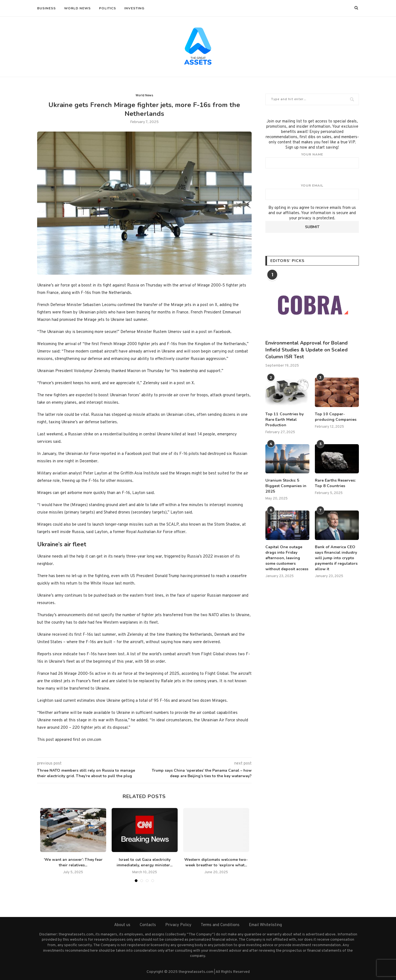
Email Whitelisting (265, 925)
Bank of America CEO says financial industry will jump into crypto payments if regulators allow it (336, 557)
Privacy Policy (178, 925)
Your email (312, 192)
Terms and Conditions (220, 925)
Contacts (148, 925)
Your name (312, 160)
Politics (108, 8)
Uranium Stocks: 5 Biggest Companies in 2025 (286, 485)
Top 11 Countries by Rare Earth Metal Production (284, 419)
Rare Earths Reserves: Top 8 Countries (335, 483)
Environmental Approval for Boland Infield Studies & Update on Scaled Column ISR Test (306, 350)
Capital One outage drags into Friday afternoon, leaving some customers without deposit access (287, 557)
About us (122, 925)
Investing (134, 8)
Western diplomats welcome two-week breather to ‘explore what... (216, 862)
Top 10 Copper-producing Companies (335, 417)
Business (46, 8)
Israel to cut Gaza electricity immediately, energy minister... (145, 862)
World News (77, 8)
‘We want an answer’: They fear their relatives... (73, 862)
